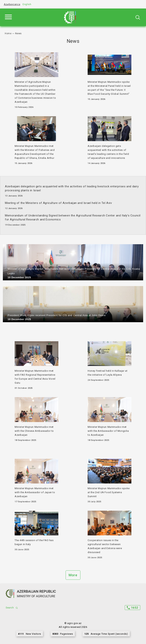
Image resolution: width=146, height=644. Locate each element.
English (27, 4)
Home (8, 33)
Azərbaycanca (12, 4)
